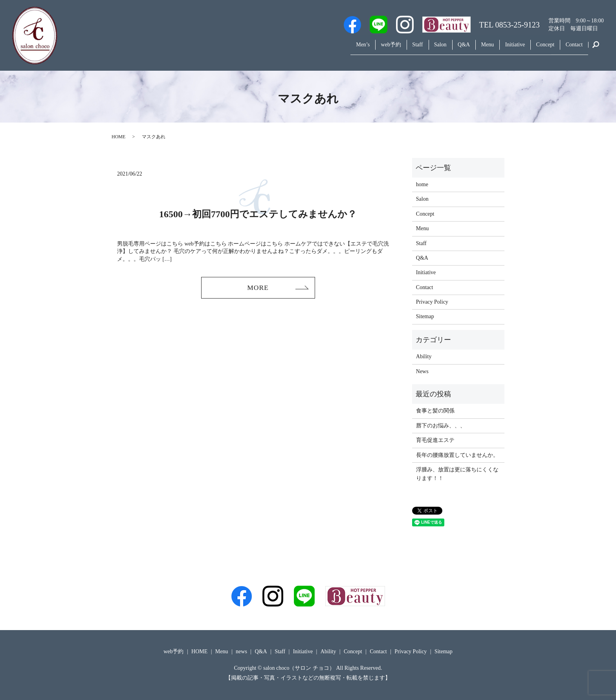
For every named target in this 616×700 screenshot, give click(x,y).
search (596, 49)
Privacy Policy (432, 302)
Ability (424, 356)
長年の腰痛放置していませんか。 (457, 455)
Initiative (505, 49)
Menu (473, 49)
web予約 (359, 49)
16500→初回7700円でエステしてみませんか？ (258, 214)
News (422, 371)
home (422, 184)
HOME (118, 137)
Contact (572, 49)
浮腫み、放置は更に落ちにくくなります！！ (457, 474)
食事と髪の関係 (435, 411)
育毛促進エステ (435, 440)
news (241, 651)
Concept (539, 49)
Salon (417, 49)
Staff (390, 49)
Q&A (445, 49)
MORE (258, 288)
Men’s (327, 49)
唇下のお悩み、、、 (441, 426)
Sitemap (425, 316)
